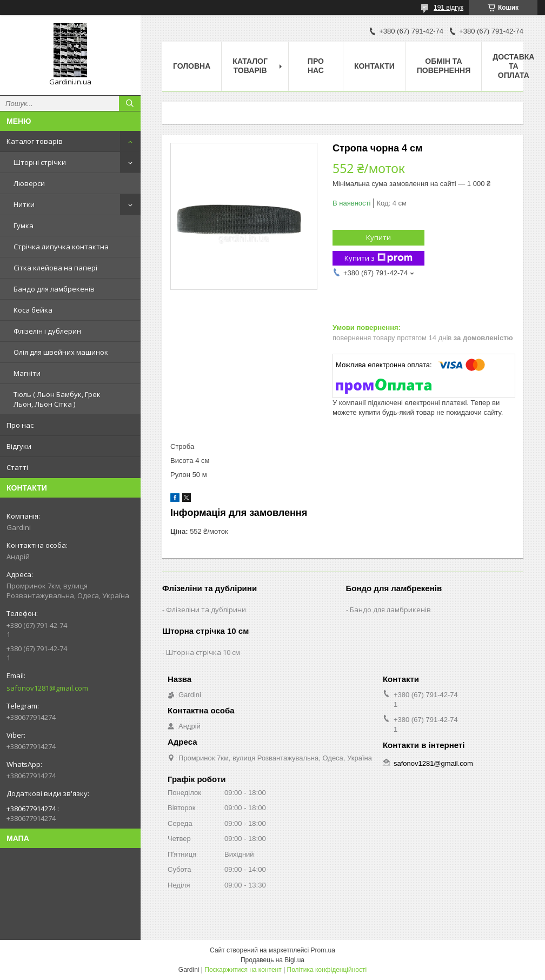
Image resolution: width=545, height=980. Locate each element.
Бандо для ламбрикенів (390, 610)
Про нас (20, 425)
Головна (192, 66)
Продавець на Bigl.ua (272, 960)
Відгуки (19, 446)
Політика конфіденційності (327, 970)
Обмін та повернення (444, 66)
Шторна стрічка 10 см (203, 652)
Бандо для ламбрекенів (54, 289)
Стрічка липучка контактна (61, 247)
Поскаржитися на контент (243, 970)
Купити (378, 237)
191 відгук (448, 8)
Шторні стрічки (40, 162)
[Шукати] (130, 103)
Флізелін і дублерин (47, 331)
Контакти (374, 66)
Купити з (378, 258)
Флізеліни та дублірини (206, 610)
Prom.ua (323, 950)
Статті (17, 467)
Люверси (29, 183)
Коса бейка (33, 310)
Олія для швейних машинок (61, 352)
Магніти (27, 373)
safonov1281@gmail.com (47, 688)
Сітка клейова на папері (55, 268)
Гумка (24, 226)
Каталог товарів (35, 141)
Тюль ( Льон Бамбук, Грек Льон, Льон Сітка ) (57, 399)
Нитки (24, 204)
